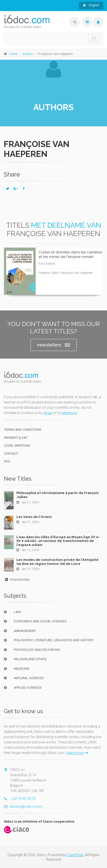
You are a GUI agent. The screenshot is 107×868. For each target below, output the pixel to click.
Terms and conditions (23, 430)
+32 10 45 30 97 (20, 799)
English (91, 5)
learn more (77, 753)
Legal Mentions (17, 445)
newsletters (54, 345)
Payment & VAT (16, 438)
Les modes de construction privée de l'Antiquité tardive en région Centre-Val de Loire (57, 562)
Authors (28, 54)
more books (17, 580)
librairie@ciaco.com (23, 806)
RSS (7, 461)
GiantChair (75, 855)
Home (13, 54)
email (48, 413)
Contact (11, 454)
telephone (69, 413)
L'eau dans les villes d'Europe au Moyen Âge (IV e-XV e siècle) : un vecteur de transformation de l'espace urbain (58, 541)
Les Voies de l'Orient (34, 517)
